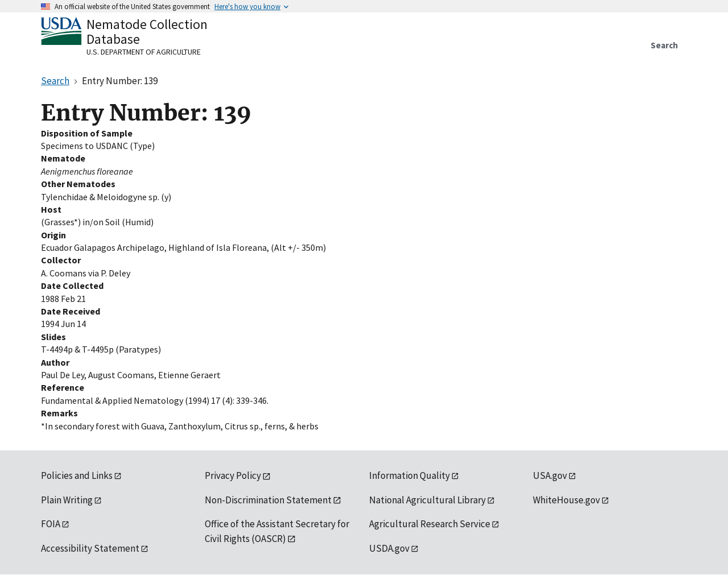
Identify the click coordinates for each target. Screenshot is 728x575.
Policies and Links (77, 475)
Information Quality (409, 475)
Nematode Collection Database (147, 32)
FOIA (51, 524)
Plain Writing (67, 500)
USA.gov (550, 475)
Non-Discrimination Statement (268, 500)
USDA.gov (389, 548)
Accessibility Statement (90, 548)
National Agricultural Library (427, 500)
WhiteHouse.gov (566, 500)
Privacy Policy (233, 475)
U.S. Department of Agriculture (144, 52)
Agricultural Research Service (430, 524)
